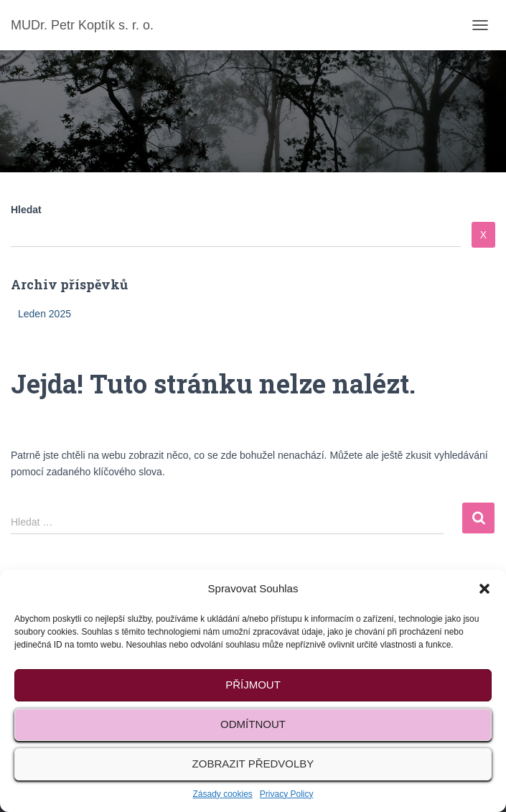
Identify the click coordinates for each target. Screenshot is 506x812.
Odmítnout (253, 724)
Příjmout (253, 685)
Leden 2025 (44, 314)
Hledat (26, 210)
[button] (484, 589)
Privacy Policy (287, 794)
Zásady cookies (222, 794)
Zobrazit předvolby (253, 764)
